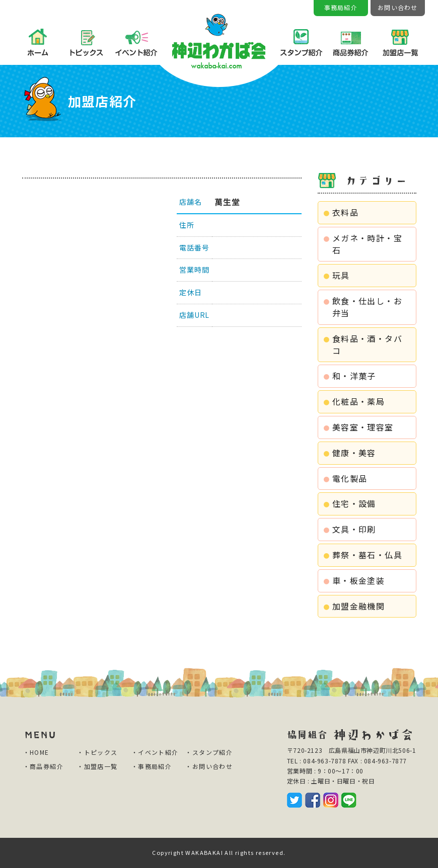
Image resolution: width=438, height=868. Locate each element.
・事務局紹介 (152, 766)
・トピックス (97, 752)
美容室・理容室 (363, 427)
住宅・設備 (354, 503)
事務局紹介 (341, 7)
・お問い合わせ (209, 766)
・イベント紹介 (155, 752)
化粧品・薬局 (358, 401)
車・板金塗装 (358, 580)
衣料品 (345, 212)
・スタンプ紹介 (209, 752)
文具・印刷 (354, 529)
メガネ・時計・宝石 (367, 244)
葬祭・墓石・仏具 (367, 555)
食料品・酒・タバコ (367, 344)
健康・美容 (354, 453)
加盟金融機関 (358, 606)
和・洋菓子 (354, 376)
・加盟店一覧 (97, 766)
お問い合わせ (397, 7)
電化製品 (350, 478)
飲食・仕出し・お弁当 (367, 307)
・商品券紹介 (43, 766)
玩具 (341, 275)
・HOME (36, 752)
